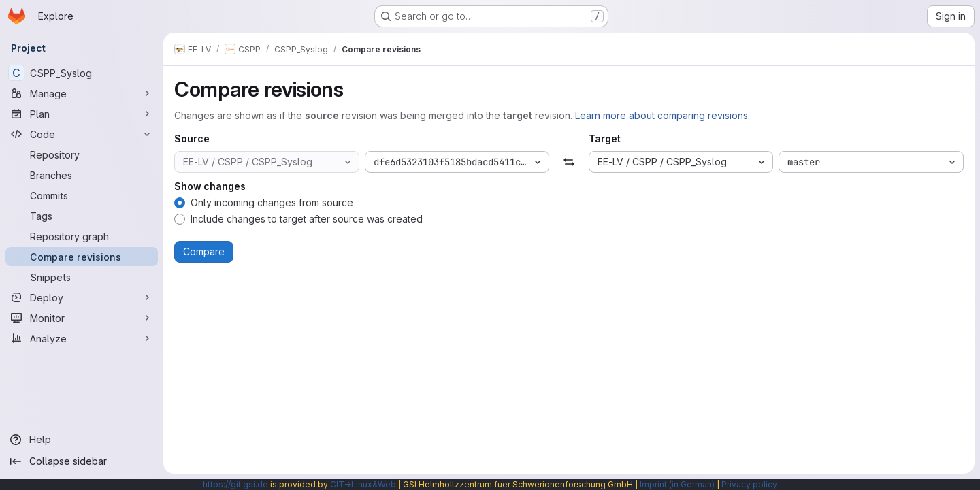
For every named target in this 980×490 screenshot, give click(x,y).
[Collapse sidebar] (82, 461)
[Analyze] (82, 338)
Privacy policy (749, 484)
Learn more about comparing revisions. (663, 115)
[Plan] (82, 114)
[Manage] (82, 93)
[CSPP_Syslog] (82, 73)
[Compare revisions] (82, 257)
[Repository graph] (82, 236)
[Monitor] (82, 318)
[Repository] (82, 154)
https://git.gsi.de (235, 484)
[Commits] (82, 195)
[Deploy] (82, 297)
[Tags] (82, 216)
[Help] (82, 440)
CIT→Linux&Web (363, 484)
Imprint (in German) (677, 484)
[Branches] (82, 175)
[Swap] (569, 162)
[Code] (82, 134)
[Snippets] (82, 277)
